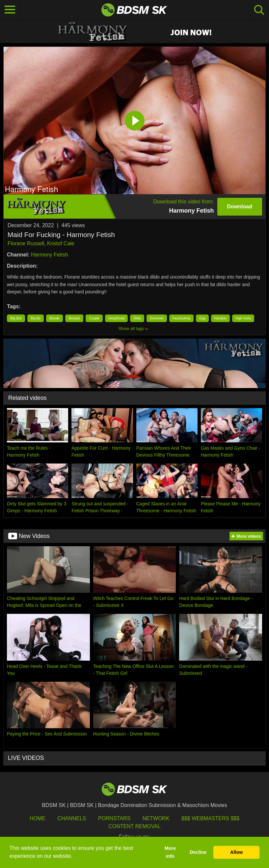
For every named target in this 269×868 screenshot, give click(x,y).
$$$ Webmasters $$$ (210, 818)
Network (156, 818)
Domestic (157, 318)
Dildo (137, 318)
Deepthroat (116, 318)
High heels (243, 318)
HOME (38, 818)
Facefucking (181, 318)
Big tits (36, 318)
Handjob (220, 318)
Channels (72, 818)
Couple (94, 318)
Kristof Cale (61, 243)
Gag (202, 318)
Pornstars (114, 818)
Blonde (54, 318)
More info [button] (170, 852)
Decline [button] (198, 852)
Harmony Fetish (50, 255)
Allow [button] (236, 852)
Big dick (16, 318)
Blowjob (74, 318)
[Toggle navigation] (10, 10)
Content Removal (134, 826)
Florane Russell (26, 243)
